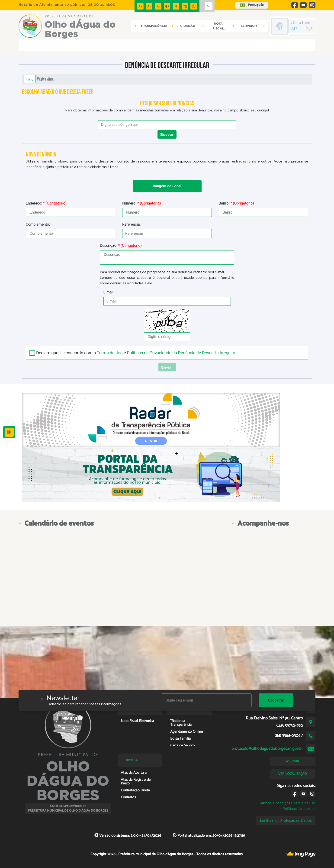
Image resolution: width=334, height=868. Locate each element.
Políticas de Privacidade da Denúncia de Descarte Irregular (181, 353)
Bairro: (236, 203)
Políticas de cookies (299, 809)
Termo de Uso (110, 353)
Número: (142, 203)
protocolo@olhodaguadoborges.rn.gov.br (267, 749)
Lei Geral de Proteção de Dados (286, 821)
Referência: (132, 224)
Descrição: (121, 245)
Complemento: (38, 224)
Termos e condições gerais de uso (287, 803)
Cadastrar (276, 700)
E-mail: (109, 292)
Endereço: (46, 203)
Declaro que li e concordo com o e (136, 353)
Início (29, 79)
